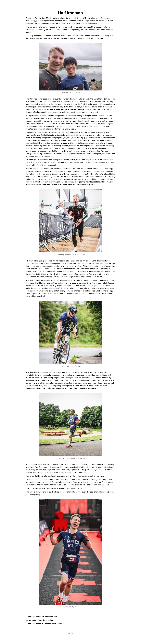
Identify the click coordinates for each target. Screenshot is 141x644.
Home (70, 634)
